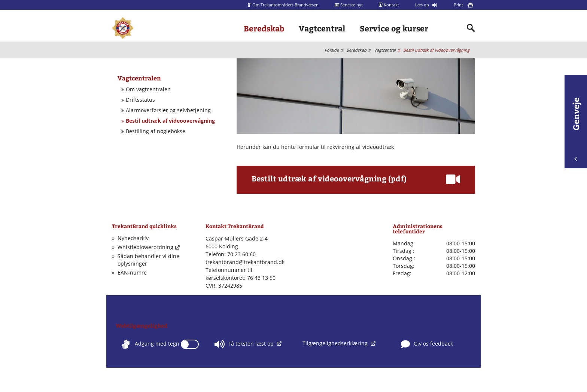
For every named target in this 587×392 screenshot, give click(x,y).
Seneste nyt (349, 5)
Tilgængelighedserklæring (336, 343)
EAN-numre (132, 272)
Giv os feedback (427, 344)
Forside (332, 50)
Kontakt (389, 5)
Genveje (576, 129)
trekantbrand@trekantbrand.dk (245, 262)
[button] (356, 181)
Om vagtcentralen (148, 89)
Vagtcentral (322, 28)
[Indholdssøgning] (471, 28)
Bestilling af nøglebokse (156, 131)
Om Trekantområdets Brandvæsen (283, 5)
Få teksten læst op (245, 344)
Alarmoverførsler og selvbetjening (168, 110)
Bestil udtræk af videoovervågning (436, 50)
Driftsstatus (140, 100)
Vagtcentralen (139, 78)
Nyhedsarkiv (133, 238)
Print (459, 5)
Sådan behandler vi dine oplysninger (148, 260)
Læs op (423, 5)
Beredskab (264, 28)
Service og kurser (394, 28)
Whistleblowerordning (145, 247)
